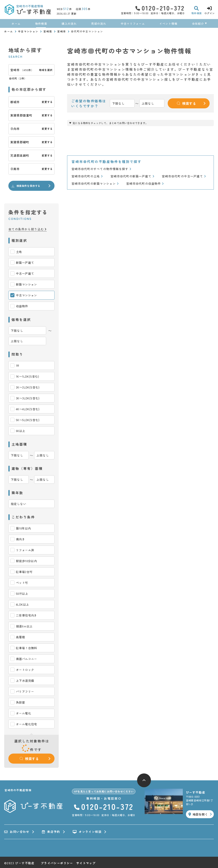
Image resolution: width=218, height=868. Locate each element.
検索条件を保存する (26, 186)
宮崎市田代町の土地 (87, 176)
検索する (29, 759)
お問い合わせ (17, 832)
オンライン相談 (87, 832)
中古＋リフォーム (133, 24)
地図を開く (198, 814)
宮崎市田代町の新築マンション (95, 184)
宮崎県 (48, 31)
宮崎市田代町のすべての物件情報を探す (101, 169)
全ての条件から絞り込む (28, 229)
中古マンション (28, 31)
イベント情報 (168, 24)
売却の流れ (99, 24)
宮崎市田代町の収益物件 (145, 184)
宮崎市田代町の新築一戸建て (132, 176)
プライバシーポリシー (57, 863)
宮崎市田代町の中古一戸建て (184, 176)
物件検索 (41, 24)
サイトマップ (86, 863)
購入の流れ (69, 24)
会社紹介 (198, 24)
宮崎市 (62, 31)
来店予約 (51, 832)
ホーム (16, 24)
